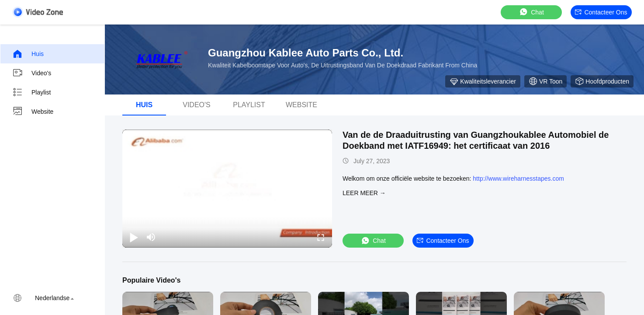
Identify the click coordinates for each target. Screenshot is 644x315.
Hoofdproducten (602, 81)
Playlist (31, 92)
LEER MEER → (364, 193)
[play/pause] (134, 237)
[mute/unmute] (151, 237)
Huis (28, 54)
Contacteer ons (601, 12)
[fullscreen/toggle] (321, 237)
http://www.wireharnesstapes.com (518, 178)
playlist (249, 105)
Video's (32, 73)
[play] (227, 189)
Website (33, 112)
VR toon (545, 81)
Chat (531, 12)
